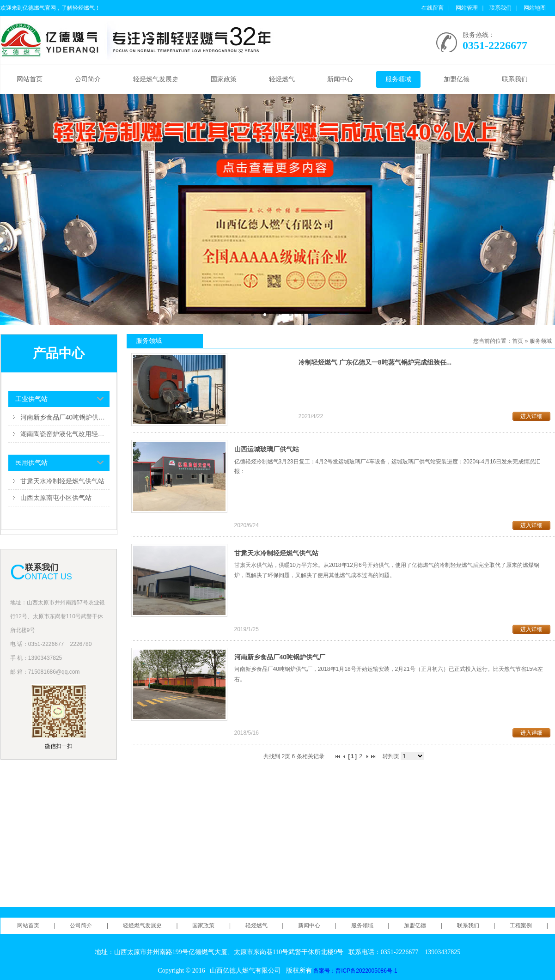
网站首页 (30, 79)
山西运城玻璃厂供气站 (267, 449)
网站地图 (535, 8)
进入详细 (531, 416)
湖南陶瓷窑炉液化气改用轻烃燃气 (65, 434)
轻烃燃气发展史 (156, 79)
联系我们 (500, 8)
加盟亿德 (457, 79)
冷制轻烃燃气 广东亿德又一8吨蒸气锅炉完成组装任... (375, 362)
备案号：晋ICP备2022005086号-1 (355, 971)
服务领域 (398, 79)
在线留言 (433, 8)
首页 (518, 341)
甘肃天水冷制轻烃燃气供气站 (62, 481)
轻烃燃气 (282, 79)
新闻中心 (340, 79)
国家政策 (224, 79)
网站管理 (467, 8)
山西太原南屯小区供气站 (56, 498)
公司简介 (88, 79)
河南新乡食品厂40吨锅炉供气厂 (65, 417)
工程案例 (521, 925)
